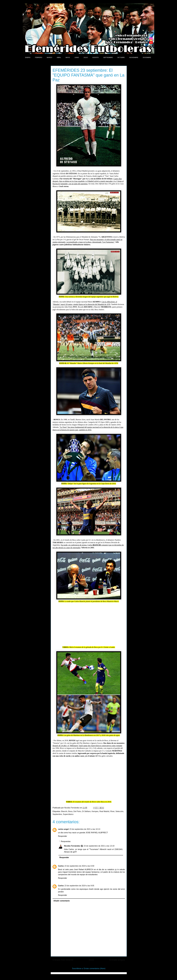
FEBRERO (39, 57)
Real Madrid (104, 811)
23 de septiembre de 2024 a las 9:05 (79, 886)
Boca (70, 811)
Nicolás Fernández (72, 846)
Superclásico (68, 814)
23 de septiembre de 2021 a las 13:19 (99, 846)
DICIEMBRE (147, 57)
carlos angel (63, 829)
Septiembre (57, 814)
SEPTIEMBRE (108, 57)
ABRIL (59, 57)
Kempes (95, 811)
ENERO (28, 57)
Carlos (61, 866)
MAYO (68, 57)
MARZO (50, 57)
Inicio (91, 960)
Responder (63, 836)
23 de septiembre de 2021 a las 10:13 (85, 829)
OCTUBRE (121, 57)
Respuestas (66, 841)
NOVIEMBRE (134, 57)
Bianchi (64, 811)
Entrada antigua (117, 960)
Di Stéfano (86, 811)
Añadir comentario (62, 901)
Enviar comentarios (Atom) (95, 968)
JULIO (86, 57)
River (112, 811)
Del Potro (77, 811)
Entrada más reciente (63, 960)
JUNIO (77, 57)
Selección (119, 811)
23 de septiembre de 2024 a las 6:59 (79, 866)
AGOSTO (95, 57)
